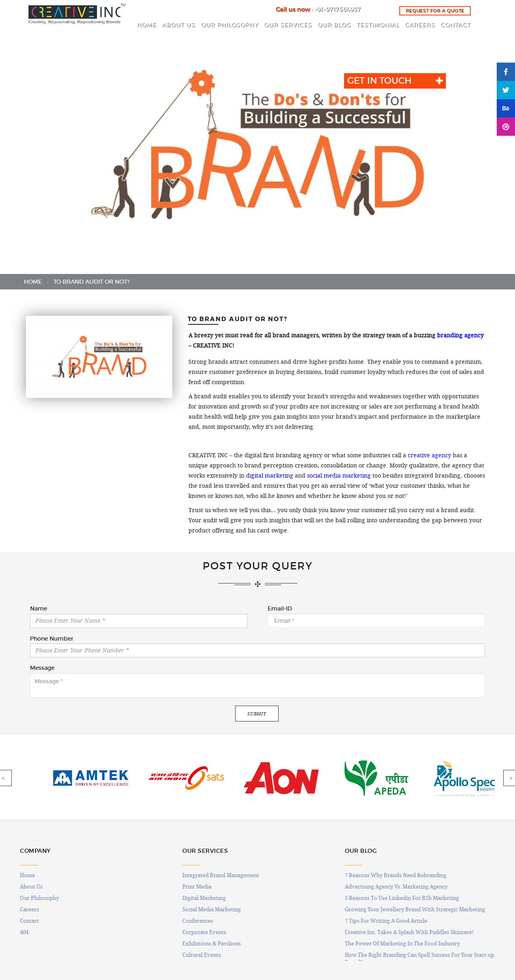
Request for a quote (435, 11)
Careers (29, 909)
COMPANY (35, 851)
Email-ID (280, 609)
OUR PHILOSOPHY (230, 25)
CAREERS (420, 25)
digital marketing (270, 476)
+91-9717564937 (338, 9)
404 (24, 932)
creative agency (430, 455)
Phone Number (52, 639)
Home (27, 875)
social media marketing (339, 476)
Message (42, 668)
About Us (31, 887)
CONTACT (456, 25)
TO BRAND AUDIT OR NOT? (92, 282)
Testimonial (378, 25)
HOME (147, 25)
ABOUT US (179, 25)
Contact (29, 921)
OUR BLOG (334, 25)
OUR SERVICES (288, 25)
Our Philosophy (39, 898)
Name (39, 609)
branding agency (460, 335)
